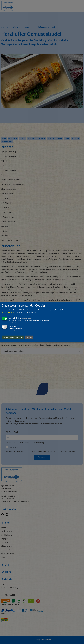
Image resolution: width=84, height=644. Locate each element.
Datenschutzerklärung (9, 312)
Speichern (29, 337)
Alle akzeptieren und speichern (13, 337)
